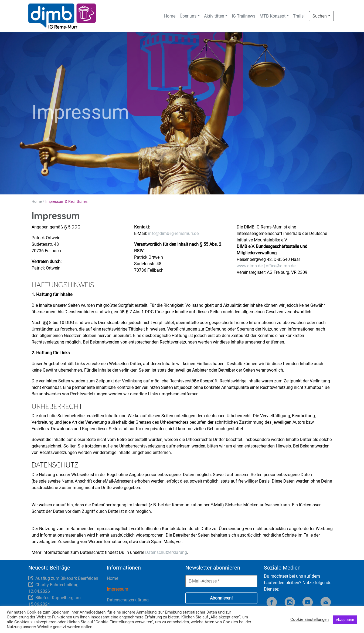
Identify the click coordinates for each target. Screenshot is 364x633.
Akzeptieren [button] (345, 620)
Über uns (188, 16)
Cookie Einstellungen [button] (309, 619)
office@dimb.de (281, 266)
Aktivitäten (214, 16)
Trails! (299, 16)
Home (170, 16)
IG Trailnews (244, 16)
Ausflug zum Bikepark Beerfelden (67, 578)
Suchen (320, 16)
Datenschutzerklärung (166, 552)
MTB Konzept (273, 16)
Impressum (118, 589)
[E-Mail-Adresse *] (221, 581)
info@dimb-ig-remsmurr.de (173, 233)
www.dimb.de (250, 266)
